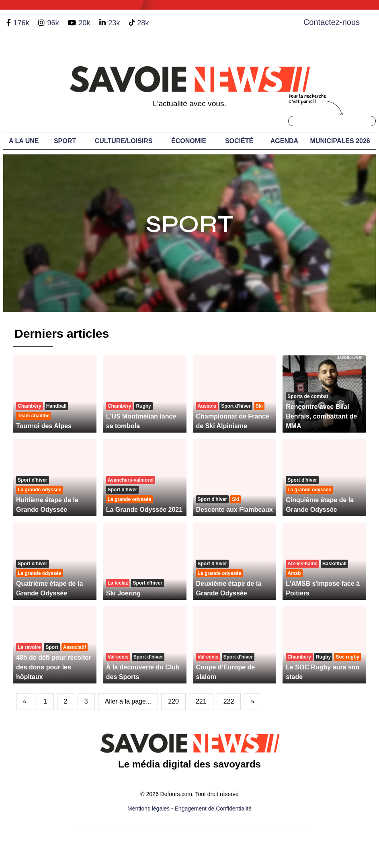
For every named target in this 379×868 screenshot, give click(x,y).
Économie (189, 141)
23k (114, 23)
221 (201, 701)
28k (143, 23)
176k (21, 23)
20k (84, 23)
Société (239, 141)
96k (53, 23)
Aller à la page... (128, 701)
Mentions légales (149, 808)
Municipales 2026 (340, 141)
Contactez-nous (332, 22)
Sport (65, 141)
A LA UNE (24, 141)
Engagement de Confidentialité (213, 808)
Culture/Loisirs (124, 141)
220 (173, 701)
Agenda (284, 141)
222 (229, 701)
